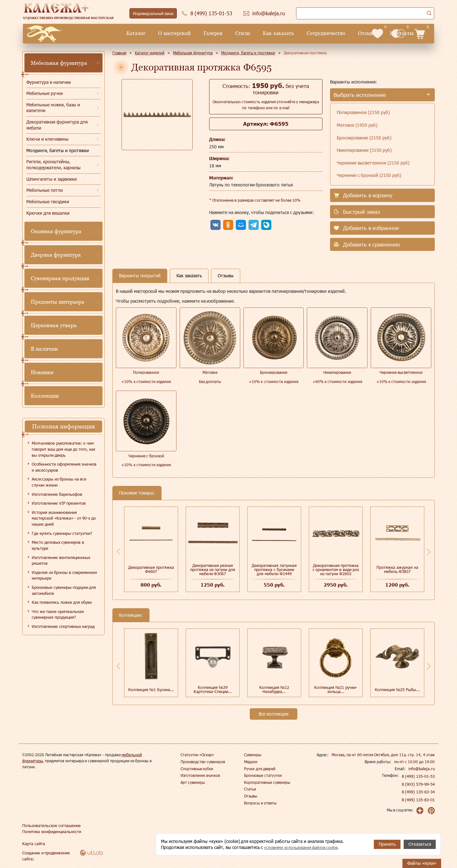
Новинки (42, 372)
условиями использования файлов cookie (306, 847)
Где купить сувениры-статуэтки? (62, 533)
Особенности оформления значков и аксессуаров (64, 467)
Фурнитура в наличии (49, 82)
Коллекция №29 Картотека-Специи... (213, 689)
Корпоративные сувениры (267, 782)
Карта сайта (33, 844)
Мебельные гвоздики (48, 202)
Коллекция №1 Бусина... (151, 690)
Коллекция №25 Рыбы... (397, 690)
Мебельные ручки (45, 93)
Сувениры (253, 755)
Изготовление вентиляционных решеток (61, 560)
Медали (251, 762)
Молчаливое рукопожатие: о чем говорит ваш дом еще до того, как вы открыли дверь (63, 449)
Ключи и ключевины (47, 139)
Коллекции (45, 396)
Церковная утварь (54, 325)
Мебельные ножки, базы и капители (53, 108)
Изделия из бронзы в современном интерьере (64, 575)
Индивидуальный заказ (153, 13)
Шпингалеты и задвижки (52, 179)
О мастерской (126, 33)
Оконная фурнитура (56, 231)
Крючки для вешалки (48, 213)
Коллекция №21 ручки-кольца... (336, 689)
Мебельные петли (45, 190)
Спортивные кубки (197, 769)
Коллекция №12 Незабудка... (274, 689)
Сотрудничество (277, 33)
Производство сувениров (203, 762)
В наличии (44, 349)
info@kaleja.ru (423, 769)
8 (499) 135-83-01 (419, 800)
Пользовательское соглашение (49, 825)
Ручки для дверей (260, 769)
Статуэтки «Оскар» (197, 755)
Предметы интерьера (58, 302)
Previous (118, 552)
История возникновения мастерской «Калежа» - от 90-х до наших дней (64, 518)
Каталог (88, 33)
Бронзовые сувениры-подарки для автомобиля (64, 590)
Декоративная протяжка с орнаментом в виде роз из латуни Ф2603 (336, 569)
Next (429, 552)
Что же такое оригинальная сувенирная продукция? (58, 614)
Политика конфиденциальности (51, 831)
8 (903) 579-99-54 (419, 784)
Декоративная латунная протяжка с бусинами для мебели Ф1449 (274, 569)
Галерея (164, 33)
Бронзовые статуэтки (263, 775)
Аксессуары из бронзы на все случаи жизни (59, 482)
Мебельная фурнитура (59, 63)
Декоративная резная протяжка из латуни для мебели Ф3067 (213, 569)
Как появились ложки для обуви (62, 602)
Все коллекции (274, 714)
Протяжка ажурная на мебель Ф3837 (397, 569)
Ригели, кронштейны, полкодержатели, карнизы (53, 165)
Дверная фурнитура (56, 255)
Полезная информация (63, 426)
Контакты (353, 33)
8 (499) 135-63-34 (419, 792)
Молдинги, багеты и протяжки (58, 150)
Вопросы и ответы (260, 803)
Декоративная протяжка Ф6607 (151, 569)
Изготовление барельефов (57, 494)
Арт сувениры (193, 782)
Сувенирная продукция (60, 278)
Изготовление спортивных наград (63, 626)
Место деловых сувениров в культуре (58, 545)
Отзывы (319, 33)
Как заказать (230, 33)
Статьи (250, 789)
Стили (194, 33)
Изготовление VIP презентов (59, 503)
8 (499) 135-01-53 (419, 776)
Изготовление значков (200, 775)
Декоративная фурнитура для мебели (57, 125)
